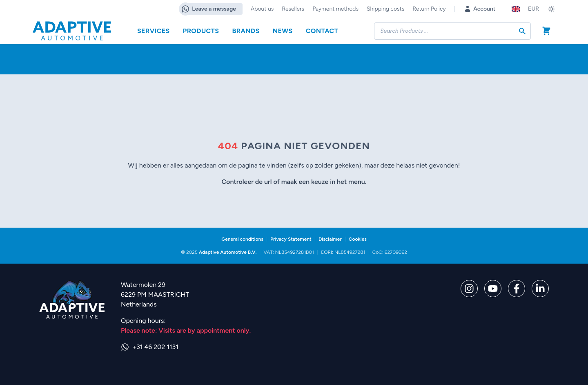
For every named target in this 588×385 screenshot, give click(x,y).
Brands (246, 31)
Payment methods (335, 9)
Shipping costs (385, 9)
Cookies (358, 239)
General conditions (242, 239)
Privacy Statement (291, 239)
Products (201, 31)
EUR (533, 9)
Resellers (293, 9)
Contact (322, 31)
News (283, 31)
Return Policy (429, 9)
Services (154, 31)
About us (262, 9)
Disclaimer (330, 239)
